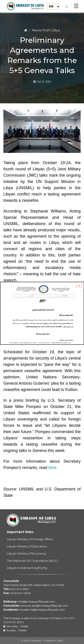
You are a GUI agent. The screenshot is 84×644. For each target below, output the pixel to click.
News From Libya (46, 30)
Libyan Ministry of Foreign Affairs (30, 539)
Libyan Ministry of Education (27, 546)
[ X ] (79, 286)
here (52, 468)
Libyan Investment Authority (27, 568)
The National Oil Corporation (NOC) (32, 561)
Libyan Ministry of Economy (27, 553)
